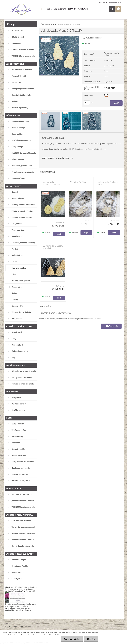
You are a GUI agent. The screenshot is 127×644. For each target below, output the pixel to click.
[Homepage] (41, 9)
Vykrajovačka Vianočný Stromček (53, 247)
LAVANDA (49, 9)
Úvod (43, 24)
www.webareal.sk (27, 626)
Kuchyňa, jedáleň (52, 24)
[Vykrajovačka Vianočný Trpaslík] (59, 37)
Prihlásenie (103, 2)
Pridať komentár (111, 326)
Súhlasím (91, 639)
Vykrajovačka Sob (78, 182)
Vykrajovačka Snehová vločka (108, 183)
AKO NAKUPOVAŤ (60, 9)
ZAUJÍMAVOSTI (83, 9)
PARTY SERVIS (48, 158)
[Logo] (21, 9)
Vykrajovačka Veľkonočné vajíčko (51, 183)
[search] (112, 9)
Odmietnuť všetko (72, 639)
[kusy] (87, 103)
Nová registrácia (115, 2)
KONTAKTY (72, 9)
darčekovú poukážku (23, 604)
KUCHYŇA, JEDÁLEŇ (64, 158)
